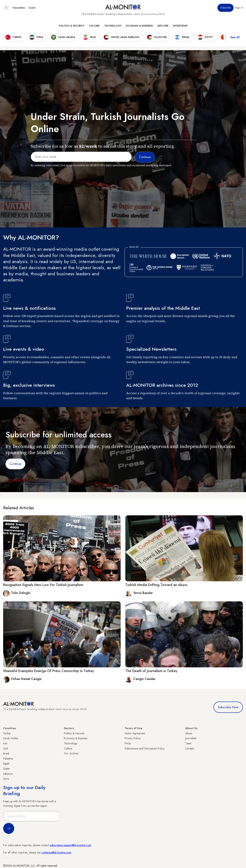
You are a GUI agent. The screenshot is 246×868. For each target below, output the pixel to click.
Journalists (191, 738)
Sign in (239, 8)
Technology (113, 26)
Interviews (180, 26)
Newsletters (19, 8)
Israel (6, 753)
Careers (190, 748)
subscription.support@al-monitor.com (71, 845)
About (189, 733)
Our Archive (71, 753)
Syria (6, 779)
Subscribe (225, 8)
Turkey (7, 733)
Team (188, 743)
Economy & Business (139, 26)
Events (32, 8)
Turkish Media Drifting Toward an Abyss (156, 585)
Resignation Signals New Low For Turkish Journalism (43, 585)
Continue (15, 464)
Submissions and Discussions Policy (145, 748)
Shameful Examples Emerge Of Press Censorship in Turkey (49, 671)
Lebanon (8, 774)
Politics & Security (71, 26)
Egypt (6, 763)
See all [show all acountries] (235, 37)
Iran (5, 743)
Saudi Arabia (11, 738)
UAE (6, 748)
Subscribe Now (228, 707)
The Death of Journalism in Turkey (151, 671)
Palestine (8, 759)
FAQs (128, 743)
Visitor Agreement (135, 733)
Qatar (7, 769)
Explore (163, 26)
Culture (94, 26)
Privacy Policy (133, 738)
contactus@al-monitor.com (56, 852)
